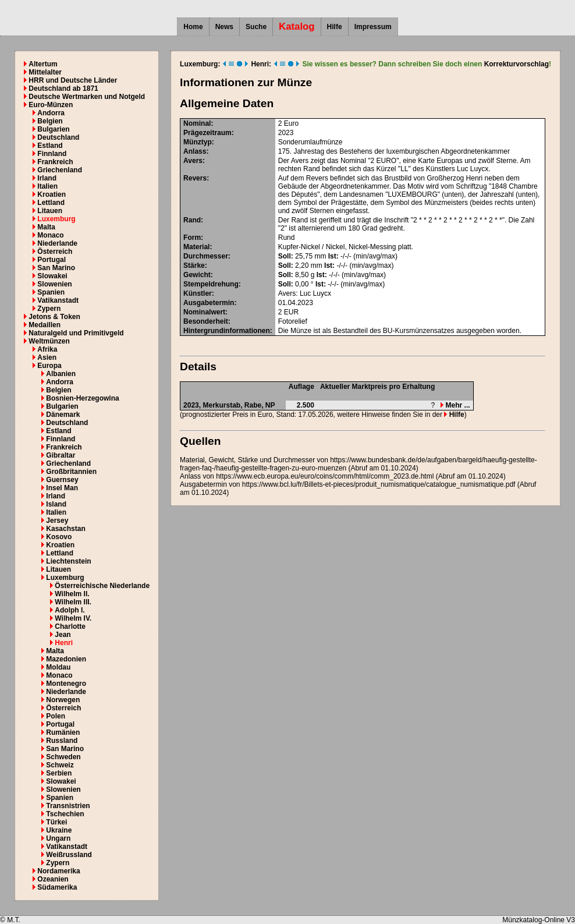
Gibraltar (61, 455)
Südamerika (57, 887)
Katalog (297, 26)
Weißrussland (69, 855)
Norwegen (63, 700)
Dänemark (63, 415)
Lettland (51, 203)
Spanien (51, 292)
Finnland (52, 154)
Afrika (47, 349)
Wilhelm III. (73, 602)
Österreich (55, 252)
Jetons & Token (54, 317)
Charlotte (70, 626)
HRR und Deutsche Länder (73, 80)
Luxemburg (56, 219)
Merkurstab (221, 405)
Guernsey (62, 480)
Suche (256, 27)
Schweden (63, 757)
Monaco (50, 235)
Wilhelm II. (72, 594)
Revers (195, 178)
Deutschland (58, 137)
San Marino (56, 268)
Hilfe (335, 27)
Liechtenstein (68, 561)
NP (270, 405)
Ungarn (58, 838)
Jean (63, 635)
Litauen (50, 211)
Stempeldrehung (211, 284)
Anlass (195, 151)
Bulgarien (53, 129)
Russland (62, 741)
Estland (50, 146)
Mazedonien (66, 659)
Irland (47, 178)
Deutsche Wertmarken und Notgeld (87, 97)
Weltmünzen (49, 341)
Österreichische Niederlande (102, 586)
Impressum (373, 27)
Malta (46, 227)
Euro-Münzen (51, 105)
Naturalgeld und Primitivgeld (76, 333)
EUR (291, 312)
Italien (47, 186)
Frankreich (55, 162)
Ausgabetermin (209, 303)
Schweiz (60, 765)
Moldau (58, 667)
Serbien (59, 773)
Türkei (56, 822)
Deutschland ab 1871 (63, 88)
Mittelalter (45, 72)
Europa (49, 366)
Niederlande (57, 243)
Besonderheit (206, 321)
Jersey (57, 521)
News (224, 27)
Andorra (51, 113)
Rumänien (63, 732)
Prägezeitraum (207, 133)
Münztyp (198, 142)
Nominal (197, 123)
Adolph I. (70, 610)
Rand (192, 220)
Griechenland (60, 170)
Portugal (52, 260)
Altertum (43, 64)
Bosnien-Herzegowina (82, 398)
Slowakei (52, 276)
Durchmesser (206, 256)
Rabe (253, 405)
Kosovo (59, 537)
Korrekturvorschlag (517, 64)
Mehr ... (455, 405)
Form (192, 238)
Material (196, 247)
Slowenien (54, 284)
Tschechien (65, 814)
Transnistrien (68, 806)
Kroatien (52, 194)
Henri (64, 643)
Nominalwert (204, 312)
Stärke (194, 265)
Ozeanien (53, 879)
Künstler (198, 293)
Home (193, 27)
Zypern (49, 309)
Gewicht (197, 275)
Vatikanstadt (58, 300)
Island (56, 504)
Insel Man (62, 488)
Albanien (61, 374)
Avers (193, 161)
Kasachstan (65, 529)
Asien (47, 357)
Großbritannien (71, 472)
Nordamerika (58, 871)
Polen (56, 716)
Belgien (50, 121)
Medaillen (45, 325)
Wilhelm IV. (73, 618)
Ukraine (59, 830)
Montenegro (66, 684)
